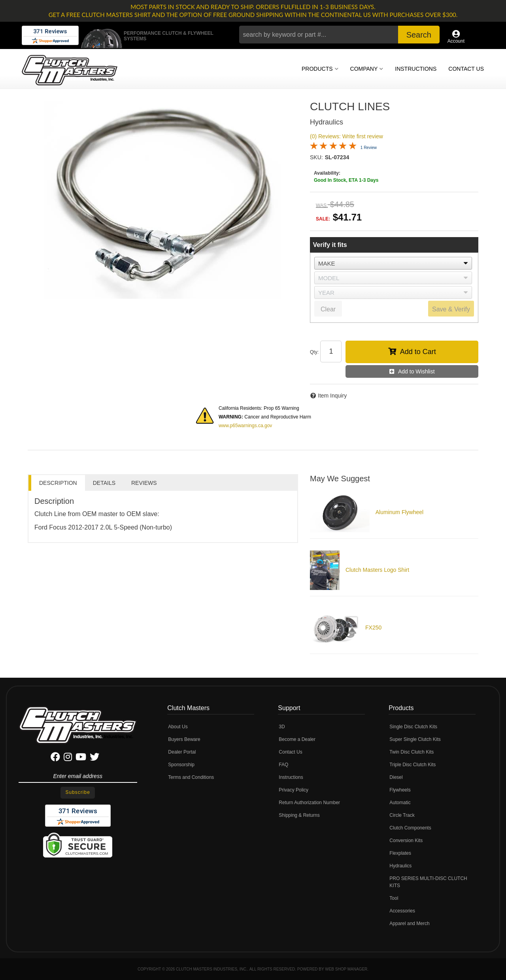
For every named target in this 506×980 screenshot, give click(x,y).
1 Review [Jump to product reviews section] (369, 148)
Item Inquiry (332, 396)
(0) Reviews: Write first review (346, 136)
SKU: (316, 157)
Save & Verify (451, 309)
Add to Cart (418, 352)
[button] (339, 35)
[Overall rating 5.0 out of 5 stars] (333, 148)
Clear (328, 309)
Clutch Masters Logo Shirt (377, 570)
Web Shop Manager (346, 969)
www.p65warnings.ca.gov (245, 426)
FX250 (373, 628)
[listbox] (393, 263)
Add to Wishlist (416, 371)
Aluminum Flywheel (399, 512)
